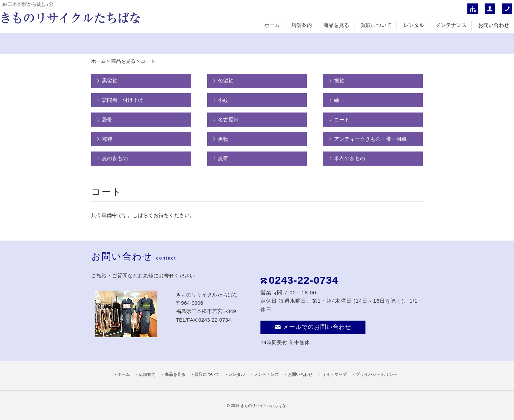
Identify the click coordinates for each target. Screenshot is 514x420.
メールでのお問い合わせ (313, 327)
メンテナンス (451, 25)
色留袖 (226, 81)
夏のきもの (115, 158)
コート (342, 120)
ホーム (272, 25)
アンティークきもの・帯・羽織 (370, 139)
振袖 (339, 81)
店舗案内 (302, 25)
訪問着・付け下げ (123, 100)
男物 (223, 139)
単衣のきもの (350, 158)
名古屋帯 (228, 120)
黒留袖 (110, 81)
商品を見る (336, 25)
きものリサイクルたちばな (263, 406)
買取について (376, 25)
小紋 (223, 100)
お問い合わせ (494, 25)
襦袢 (107, 139)
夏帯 (223, 158)
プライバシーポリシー (377, 374)
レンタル (414, 25)
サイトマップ (334, 374)
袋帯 (107, 120)
